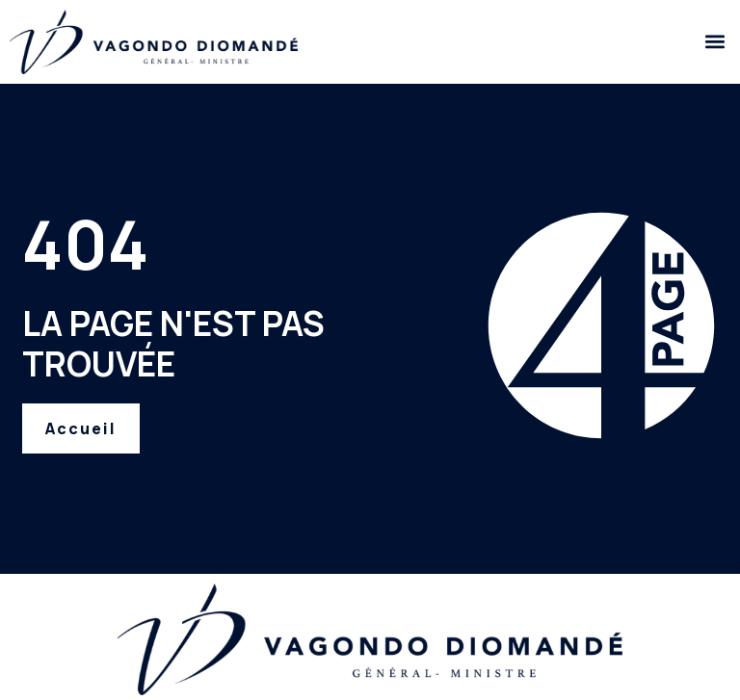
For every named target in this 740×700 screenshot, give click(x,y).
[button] (714, 42)
